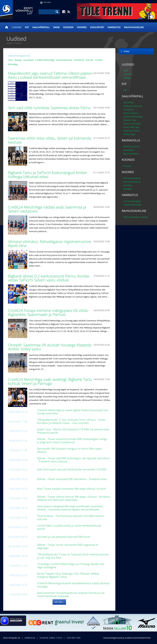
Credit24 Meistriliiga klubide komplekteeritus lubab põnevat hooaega (73, 585)
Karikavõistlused (64, 60)
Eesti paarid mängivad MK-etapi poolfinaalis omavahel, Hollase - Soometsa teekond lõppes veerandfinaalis (70, 508)
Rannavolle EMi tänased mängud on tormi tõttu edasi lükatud (69, 450)
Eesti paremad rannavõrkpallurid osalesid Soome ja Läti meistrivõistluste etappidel (71, 594)
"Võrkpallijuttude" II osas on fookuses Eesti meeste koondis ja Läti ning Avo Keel (73, 556)
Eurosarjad (129, 109)
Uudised (17, 27)
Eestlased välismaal (133, 106)
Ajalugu (18, 60)
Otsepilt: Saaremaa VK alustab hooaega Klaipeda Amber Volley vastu (50, 347)
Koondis (68, 27)
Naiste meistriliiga (132, 124)
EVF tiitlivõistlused (132, 182)
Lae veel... (59, 602)
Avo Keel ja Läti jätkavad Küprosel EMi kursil (64, 537)
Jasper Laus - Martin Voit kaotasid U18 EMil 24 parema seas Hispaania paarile (73, 431)
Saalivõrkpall (41, 27)
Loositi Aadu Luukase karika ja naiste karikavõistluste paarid (69, 527)
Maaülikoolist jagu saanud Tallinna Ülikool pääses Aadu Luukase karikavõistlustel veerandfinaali (50, 75)
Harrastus (114, 27)
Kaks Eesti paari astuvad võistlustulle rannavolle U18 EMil (72, 469)
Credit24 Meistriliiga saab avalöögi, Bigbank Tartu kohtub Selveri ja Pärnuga (50, 381)
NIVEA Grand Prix (132, 146)
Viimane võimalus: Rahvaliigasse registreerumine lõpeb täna (50, 243)
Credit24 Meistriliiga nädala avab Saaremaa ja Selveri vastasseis (47, 209)
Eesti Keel (47, 2)
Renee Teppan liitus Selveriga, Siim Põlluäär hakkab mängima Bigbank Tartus (68, 575)
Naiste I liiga (129, 134)
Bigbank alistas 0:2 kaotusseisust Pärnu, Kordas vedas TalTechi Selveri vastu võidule (49, 278)
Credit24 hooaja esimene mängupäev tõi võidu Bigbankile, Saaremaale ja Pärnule (48, 312)
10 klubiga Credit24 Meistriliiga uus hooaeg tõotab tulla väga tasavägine (71, 566)
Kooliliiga (128, 185)
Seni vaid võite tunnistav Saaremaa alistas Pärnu (50, 108)
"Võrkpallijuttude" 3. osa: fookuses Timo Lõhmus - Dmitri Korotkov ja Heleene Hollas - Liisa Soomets (71, 421)
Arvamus (128, 74)
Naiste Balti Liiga (131, 127)
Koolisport (97, 27)
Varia (10, 60)
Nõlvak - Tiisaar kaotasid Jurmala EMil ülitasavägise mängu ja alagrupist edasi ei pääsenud (72, 441)
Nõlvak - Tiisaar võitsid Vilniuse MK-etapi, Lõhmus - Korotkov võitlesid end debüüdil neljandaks (74, 498)
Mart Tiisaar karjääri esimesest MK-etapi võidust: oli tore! (72, 489)
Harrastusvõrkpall (132, 201)
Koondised (29, 60)
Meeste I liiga (130, 120)
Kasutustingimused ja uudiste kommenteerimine (127, 638)
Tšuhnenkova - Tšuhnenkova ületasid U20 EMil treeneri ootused (71, 517)
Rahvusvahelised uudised (136, 217)
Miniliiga (127, 189)
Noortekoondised (132, 178)
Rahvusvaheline (134, 27)
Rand (56, 27)
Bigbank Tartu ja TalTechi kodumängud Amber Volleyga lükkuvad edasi (48, 175)
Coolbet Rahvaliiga (132, 205)
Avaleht (9, 43)
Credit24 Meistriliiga (45, 60)
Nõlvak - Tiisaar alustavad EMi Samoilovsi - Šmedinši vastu (72, 479)
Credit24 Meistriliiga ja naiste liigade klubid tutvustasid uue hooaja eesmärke (73, 412)
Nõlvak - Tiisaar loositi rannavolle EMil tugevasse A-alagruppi (68, 546)
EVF (27, 27)
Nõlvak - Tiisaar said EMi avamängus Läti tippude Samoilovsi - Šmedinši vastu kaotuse (73, 460)
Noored (82, 27)
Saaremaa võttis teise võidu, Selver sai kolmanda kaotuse (50, 140)
